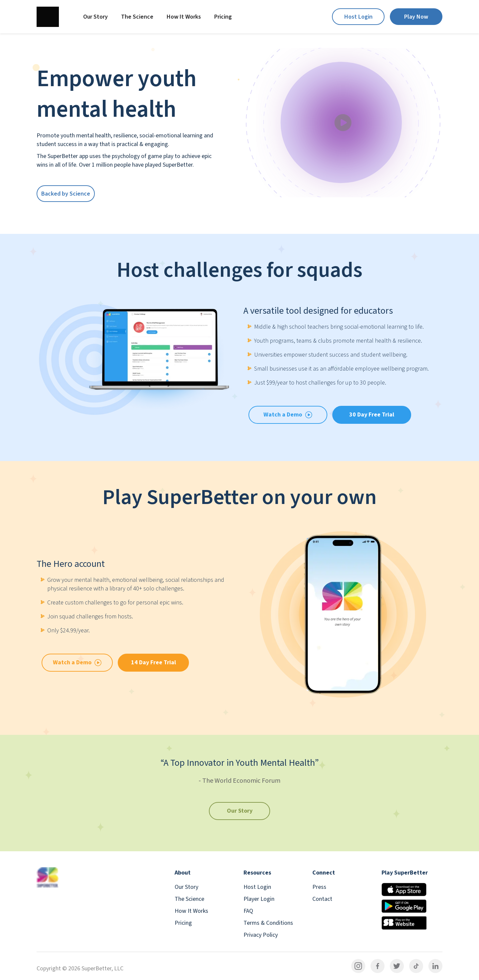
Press (319, 887)
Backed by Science (66, 194)
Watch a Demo (77, 662)
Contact (322, 899)
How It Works (184, 17)
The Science (137, 17)
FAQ (248, 911)
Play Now (416, 17)
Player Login (259, 899)
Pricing (223, 17)
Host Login (358, 17)
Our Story (95, 17)
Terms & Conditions (268, 923)
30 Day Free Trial (372, 415)
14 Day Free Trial (154, 662)
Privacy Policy (261, 935)
